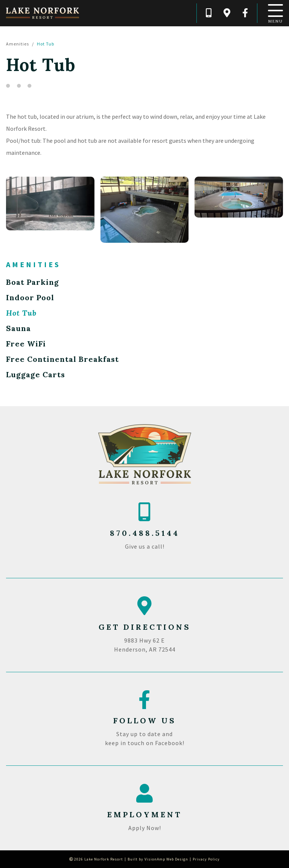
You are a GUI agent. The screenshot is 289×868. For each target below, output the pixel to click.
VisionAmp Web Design (166, 859)
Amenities (17, 44)
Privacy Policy (206, 859)
